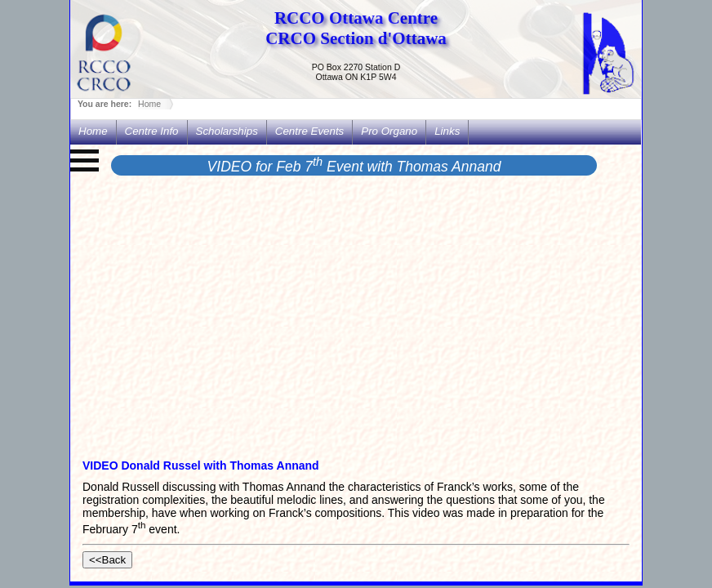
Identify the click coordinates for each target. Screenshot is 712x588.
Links (447, 131)
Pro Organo (389, 131)
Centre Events (309, 131)
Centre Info (152, 131)
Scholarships (227, 131)
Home (149, 104)
